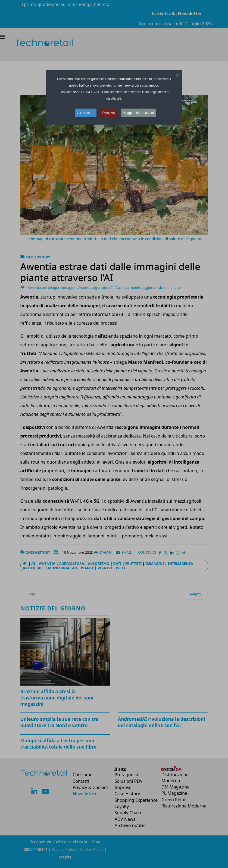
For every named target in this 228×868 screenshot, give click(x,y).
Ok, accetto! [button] (86, 113)
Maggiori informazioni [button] (138, 113)
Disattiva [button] (108, 113)
